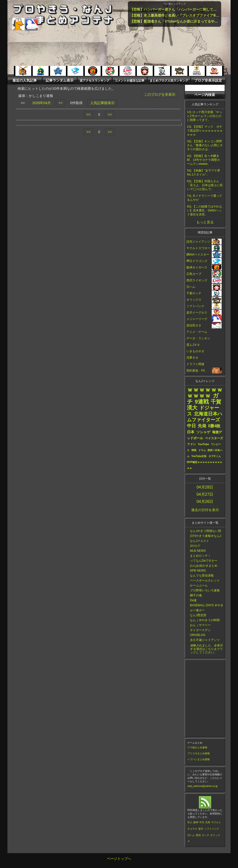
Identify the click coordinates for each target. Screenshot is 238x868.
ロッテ (206, 835)
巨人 (190, 822)
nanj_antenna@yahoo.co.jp (203, 786)
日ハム (191, 835)
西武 (198, 835)
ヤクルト (216, 822)
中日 (202, 822)
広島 (208, 822)
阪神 (196, 822)
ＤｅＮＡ (192, 829)
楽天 (201, 829)
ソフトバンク (212, 829)
